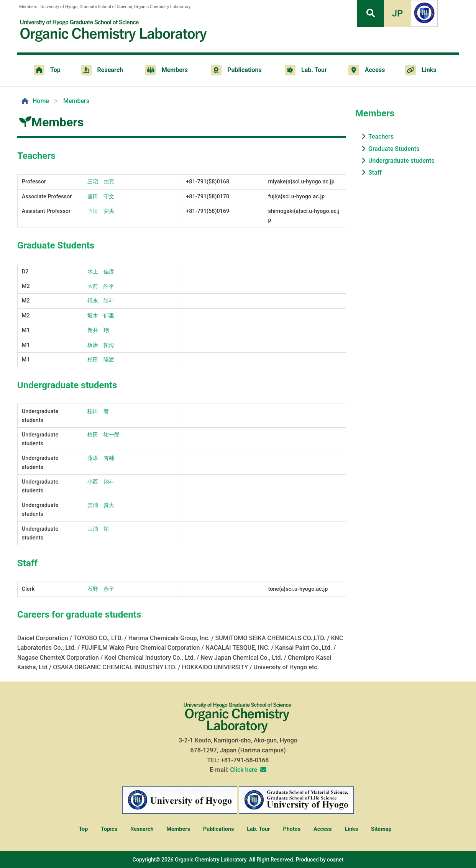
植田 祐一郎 (103, 435)
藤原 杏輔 (101, 458)
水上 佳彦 (101, 272)
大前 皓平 (101, 286)
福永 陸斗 (101, 301)
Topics (109, 829)
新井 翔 (98, 330)
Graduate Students (394, 149)
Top (83, 829)
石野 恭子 (101, 589)
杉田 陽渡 (101, 360)
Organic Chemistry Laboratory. (211, 860)
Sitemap (381, 829)
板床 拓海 (101, 345)
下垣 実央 (101, 211)
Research (142, 829)
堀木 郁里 (101, 316)
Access (323, 829)
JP (398, 13)
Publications (219, 829)
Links (351, 829)
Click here (244, 770)
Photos (292, 829)
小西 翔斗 (101, 482)
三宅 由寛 (101, 182)
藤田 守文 (101, 197)
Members (178, 829)
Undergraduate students (401, 161)
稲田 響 (98, 411)
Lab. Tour (258, 829)
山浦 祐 (98, 529)
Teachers (381, 136)
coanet (335, 860)
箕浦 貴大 (101, 505)
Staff (375, 172)
